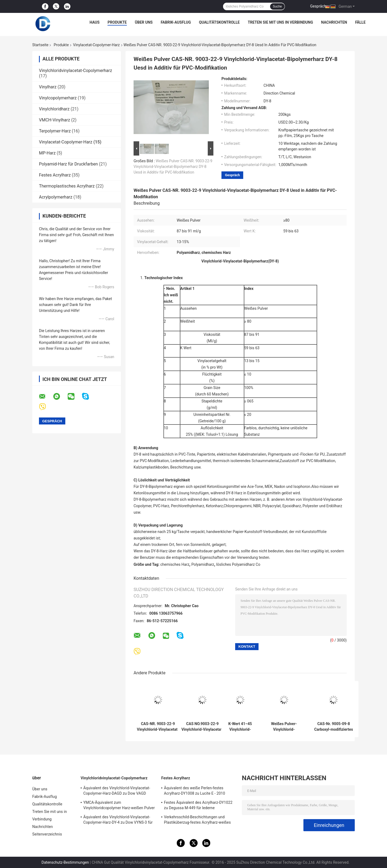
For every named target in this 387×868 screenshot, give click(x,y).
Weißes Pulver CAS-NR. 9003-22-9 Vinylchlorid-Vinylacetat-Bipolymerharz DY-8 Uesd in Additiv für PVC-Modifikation (173, 167)
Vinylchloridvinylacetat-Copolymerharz (76, 71)
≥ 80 (248, 321)
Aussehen (189, 308)
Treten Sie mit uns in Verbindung (280, 22)
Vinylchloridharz (54, 109)
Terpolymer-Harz (55, 131)
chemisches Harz (175, 564)
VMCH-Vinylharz (55, 120)
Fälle (360, 22)
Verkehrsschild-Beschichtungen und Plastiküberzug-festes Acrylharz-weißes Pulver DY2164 (197, 820)
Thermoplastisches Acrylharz (67, 186)
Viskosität (212, 334)
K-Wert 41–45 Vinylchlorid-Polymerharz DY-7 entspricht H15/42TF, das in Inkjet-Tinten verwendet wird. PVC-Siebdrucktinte (240, 727)
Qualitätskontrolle (219, 22)
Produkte (117, 22)
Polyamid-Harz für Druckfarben (68, 164)
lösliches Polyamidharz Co (238, 564)
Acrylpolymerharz (56, 197)
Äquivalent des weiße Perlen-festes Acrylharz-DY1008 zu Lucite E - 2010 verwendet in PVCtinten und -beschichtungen (195, 791)
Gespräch (318, 6)
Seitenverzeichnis (47, 834)
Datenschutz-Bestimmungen (65, 862)
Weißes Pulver (256, 308)
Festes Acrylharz (55, 175)
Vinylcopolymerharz (58, 98)
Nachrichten (334, 22)
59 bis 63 (252, 348)
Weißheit (188, 321)
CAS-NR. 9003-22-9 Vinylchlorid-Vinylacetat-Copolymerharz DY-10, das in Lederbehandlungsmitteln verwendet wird (158, 727)
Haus (94, 22)
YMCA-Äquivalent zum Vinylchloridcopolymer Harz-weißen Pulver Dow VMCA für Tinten (119, 806)
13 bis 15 (252, 361)
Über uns (144, 22)
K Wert (186, 348)
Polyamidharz (203, 564)
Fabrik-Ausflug (176, 22)
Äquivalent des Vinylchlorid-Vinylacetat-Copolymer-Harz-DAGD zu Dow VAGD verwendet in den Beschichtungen (117, 791)
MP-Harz (47, 153)
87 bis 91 (252, 334)
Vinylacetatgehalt (212, 361)
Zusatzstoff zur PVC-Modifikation (307, 461)
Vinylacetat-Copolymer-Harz (96, 45)
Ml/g (212, 341)
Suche (277, 6)
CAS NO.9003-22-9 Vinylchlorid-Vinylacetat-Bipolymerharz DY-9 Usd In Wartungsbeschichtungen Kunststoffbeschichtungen (202, 727)
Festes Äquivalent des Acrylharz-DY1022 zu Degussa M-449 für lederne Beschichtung (198, 806)
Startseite (40, 45)
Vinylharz (48, 87)
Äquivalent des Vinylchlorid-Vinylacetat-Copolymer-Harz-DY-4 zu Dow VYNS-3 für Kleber (118, 820)
